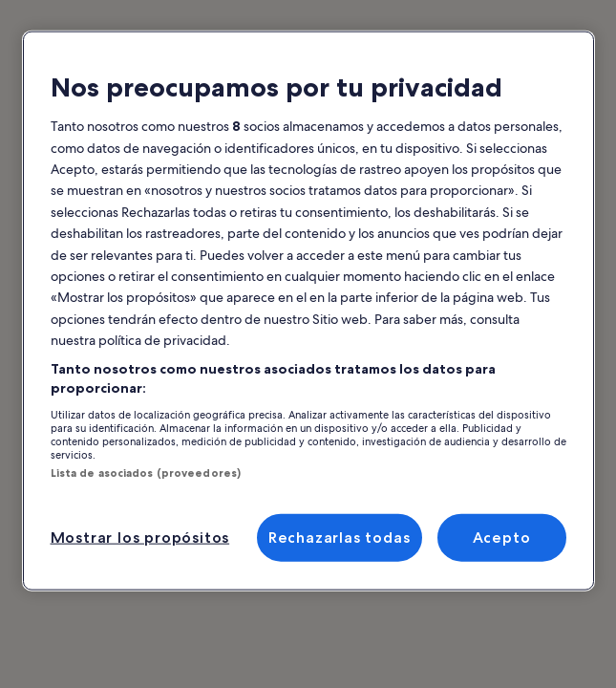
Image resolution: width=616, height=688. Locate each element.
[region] (308, 311)
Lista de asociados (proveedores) (146, 472)
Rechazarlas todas (340, 537)
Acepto (502, 537)
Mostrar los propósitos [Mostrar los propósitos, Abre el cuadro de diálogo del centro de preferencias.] (140, 537)
